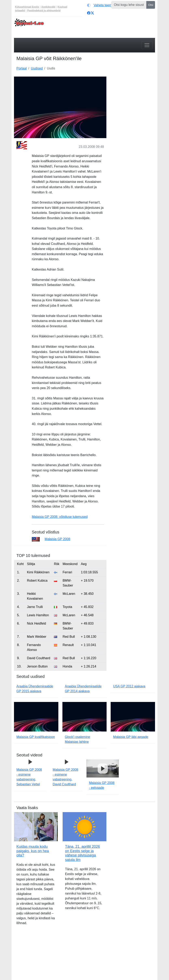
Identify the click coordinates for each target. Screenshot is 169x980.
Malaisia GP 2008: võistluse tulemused (60, 517)
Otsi (151, 5)
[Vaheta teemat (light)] (102, 5)
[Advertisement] (133, 97)
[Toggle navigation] (147, 45)
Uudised (37, 68)
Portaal (22, 68)
